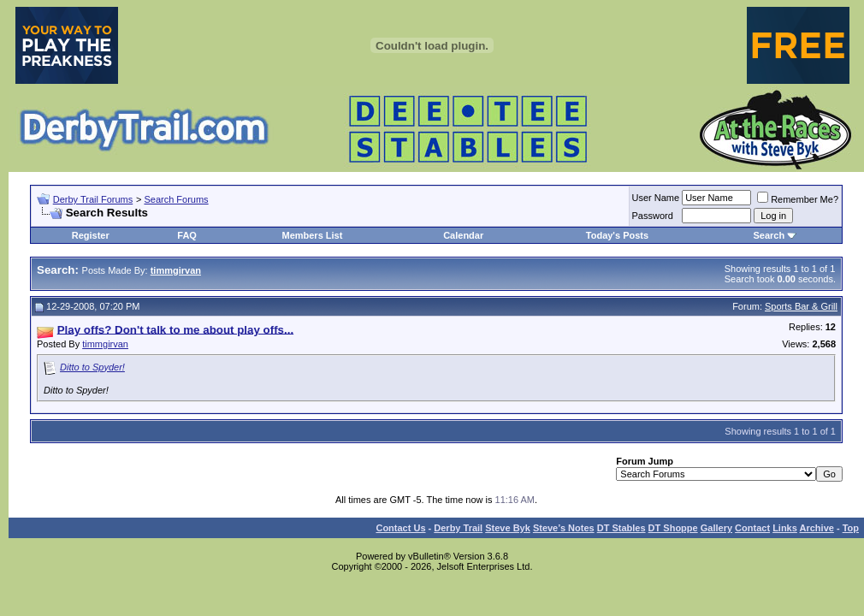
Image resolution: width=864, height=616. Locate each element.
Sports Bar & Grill (801, 306)
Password (653, 216)
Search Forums (176, 199)
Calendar (463, 235)
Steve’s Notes (564, 528)
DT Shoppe (673, 528)
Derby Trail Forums (93, 199)
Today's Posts (617, 235)
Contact (752, 528)
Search (769, 235)
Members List (312, 235)
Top (851, 528)
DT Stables (621, 528)
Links (785, 528)
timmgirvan (105, 344)
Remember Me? (798, 199)
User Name (656, 198)
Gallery (716, 528)
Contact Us (400, 528)
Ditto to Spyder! (92, 367)
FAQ (187, 235)
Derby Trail (458, 528)
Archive (817, 528)
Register (91, 235)
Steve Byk (508, 528)
